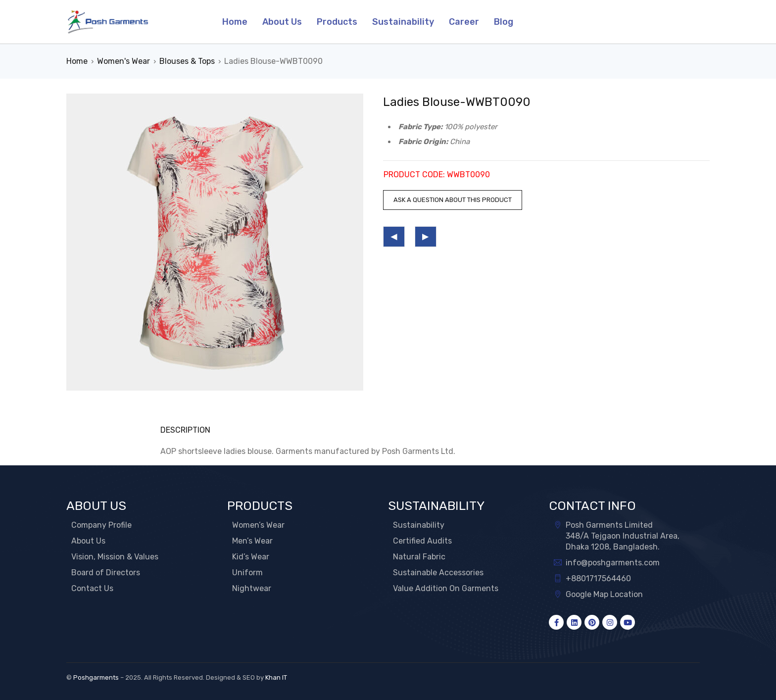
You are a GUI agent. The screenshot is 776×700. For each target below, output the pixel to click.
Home (77, 61)
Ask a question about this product (453, 200)
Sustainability (419, 525)
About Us (88, 541)
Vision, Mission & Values (115, 557)
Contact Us (92, 588)
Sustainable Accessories (438, 573)
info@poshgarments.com (613, 563)
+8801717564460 (598, 578)
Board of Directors (106, 573)
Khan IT (276, 677)
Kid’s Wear (251, 557)
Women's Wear (123, 61)
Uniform (247, 573)
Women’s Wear (258, 525)
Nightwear (252, 588)
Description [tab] (185, 430)
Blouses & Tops (187, 61)
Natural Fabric (419, 557)
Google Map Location (604, 594)
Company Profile (101, 525)
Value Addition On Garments (446, 588)
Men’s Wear (252, 541)
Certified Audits (422, 541)
